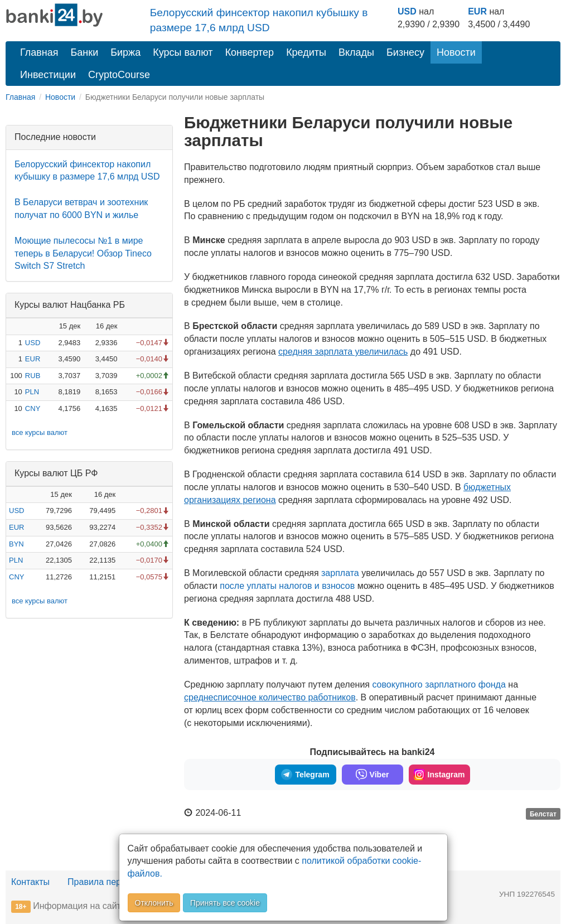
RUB (33, 376)
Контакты (30, 882)
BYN (16, 544)
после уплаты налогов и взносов (287, 586)
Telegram (305, 775)
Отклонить (154, 903)
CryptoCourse (119, 75)
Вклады (356, 52)
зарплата (341, 573)
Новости (456, 52)
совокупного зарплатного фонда (439, 684)
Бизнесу (405, 52)
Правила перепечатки (113, 882)
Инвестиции (48, 75)
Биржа (125, 52)
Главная (39, 52)
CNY (33, 408)
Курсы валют (183, 52)
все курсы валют (40, 432)
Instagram (439, 775)
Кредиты (306, 52)
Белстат (543, 814)
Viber (373, 775)
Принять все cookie (225, 903)
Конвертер (250, 52)
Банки (85, 52)
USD (407, 11)
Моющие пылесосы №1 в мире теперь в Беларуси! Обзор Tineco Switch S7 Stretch (83, 253)
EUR (477, 11)
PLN (32, 392)
